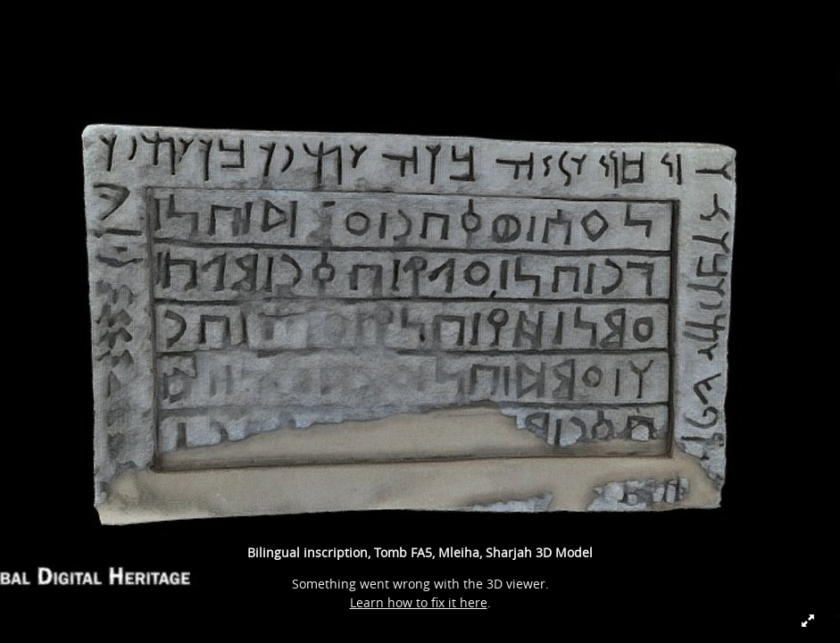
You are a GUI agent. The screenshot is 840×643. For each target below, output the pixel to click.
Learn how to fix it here (419, 602)
